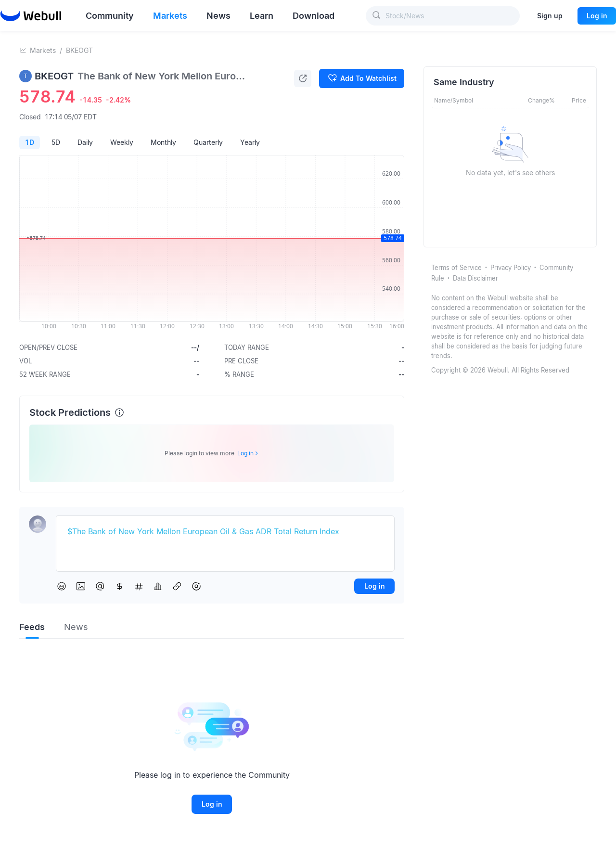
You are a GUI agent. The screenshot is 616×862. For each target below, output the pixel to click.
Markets (43, 50)
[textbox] (225, 532)
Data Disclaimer (475, 278)
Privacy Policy (511, 268)
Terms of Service (456, 268)
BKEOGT (79, 50)
